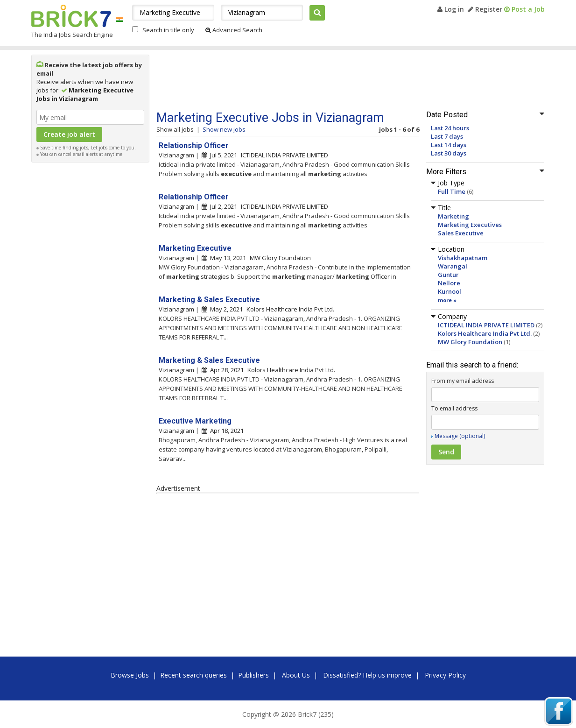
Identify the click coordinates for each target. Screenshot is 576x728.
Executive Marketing (195, 421)
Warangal (453, 266)
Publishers (253, 675)
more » (447, 300)
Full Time (452, 191)
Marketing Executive (195, 248)
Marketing (453, 216)
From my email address (463, 381)
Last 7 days (447, 136)
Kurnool (450, 291)
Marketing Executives (470, 225)
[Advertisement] (91, 307)
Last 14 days (449, 145)
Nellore (449, 283)
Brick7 (71, 16)
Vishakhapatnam (463, 258)
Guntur (448, 275)
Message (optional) (460, 436)
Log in (451, 9)
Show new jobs (224, 129)
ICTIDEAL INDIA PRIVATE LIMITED (486, 325)
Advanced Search (234, 30)
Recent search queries (193, 675)
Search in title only (168, 30)
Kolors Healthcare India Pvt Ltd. (485, 333)
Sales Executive (461, 233)
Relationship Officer (194, 145)
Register (485, 9)
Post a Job (524, 9)
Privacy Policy (445, 675)
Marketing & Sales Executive (209, 300)
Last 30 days (449, 153)
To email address (454, 408)
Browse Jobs (130, 675)
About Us (296, 675)
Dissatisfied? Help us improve (367, 675)
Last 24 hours (450, 128)
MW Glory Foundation (470, 342)
